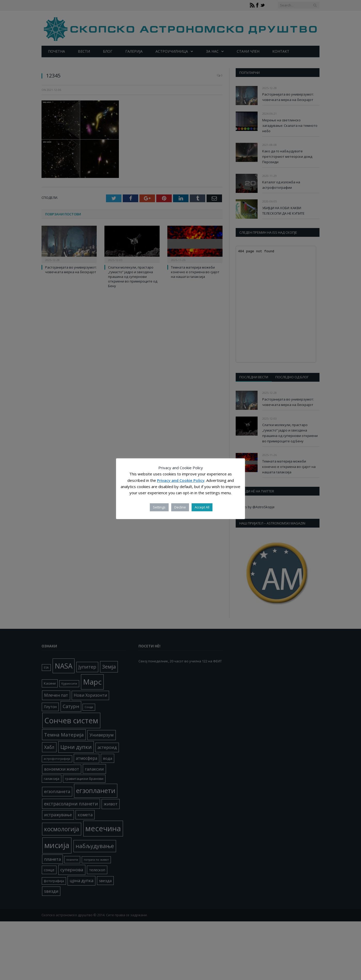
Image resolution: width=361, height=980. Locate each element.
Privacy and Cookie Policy (181, 480)
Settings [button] (159, 507)
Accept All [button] (202, 507)
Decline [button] (180, 507)
